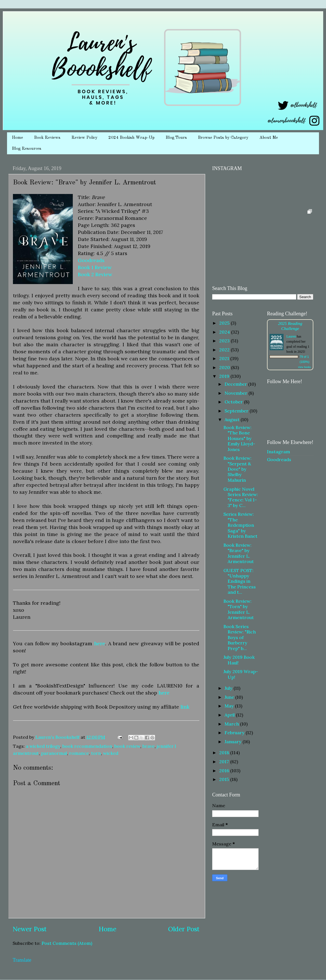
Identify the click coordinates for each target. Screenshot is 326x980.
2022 (225, 350)
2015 (225, 779)
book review (127, 746)
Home (17, 138)
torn (96, 753)
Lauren (291, 336)
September (237, 411)
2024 (225, 332)
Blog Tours (176, 138)
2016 (225, 771)
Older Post (184, 929)
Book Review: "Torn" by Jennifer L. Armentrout (239, 609)
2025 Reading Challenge (290, 326)
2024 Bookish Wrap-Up (132, 138)
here (100, 643)
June (230, 697)
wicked (111, 753)
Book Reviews (47, 138)
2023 (225, 341)
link (185, 707)
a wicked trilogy (43, 746)
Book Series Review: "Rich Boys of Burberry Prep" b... (240, 637)
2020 (225, 367)
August (233, 419)
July (229, 688)
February (235, 733)
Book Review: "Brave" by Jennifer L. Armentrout (239, 553)
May (230, 706)
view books (304, 367)
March (232, 724)
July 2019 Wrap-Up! (241, 674)
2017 (225, 762)
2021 (225, 358)
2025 (225, 323)
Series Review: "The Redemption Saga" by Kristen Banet (240, 525)
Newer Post (30, 929)
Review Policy (84, 138)
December (236, 384)
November (236, 393)
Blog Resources (27, 149)
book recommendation (87, 746)
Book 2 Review (95, 274)
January (234, 742)
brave (149, 746)
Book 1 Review (95, 267)
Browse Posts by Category (223, 138)
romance (79, 753)
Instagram (279, 452)
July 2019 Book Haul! (239, 660)
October (234, 402)
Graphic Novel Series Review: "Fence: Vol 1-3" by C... (241, 497)
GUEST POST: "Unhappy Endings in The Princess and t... (240, 581)
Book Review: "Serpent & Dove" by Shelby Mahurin (237, 469)
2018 (225, 753)
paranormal (54, 753)
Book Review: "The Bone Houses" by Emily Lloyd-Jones (239, 438)
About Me (269, 138)
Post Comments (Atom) (67, 943)
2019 (225, 376)
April (230, 715)
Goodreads (91, 260)
